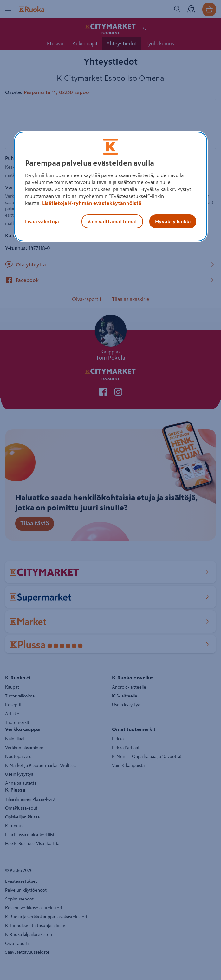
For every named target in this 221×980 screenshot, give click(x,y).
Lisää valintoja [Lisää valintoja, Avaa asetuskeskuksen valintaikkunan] (42, 221)
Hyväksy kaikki (173, 221)
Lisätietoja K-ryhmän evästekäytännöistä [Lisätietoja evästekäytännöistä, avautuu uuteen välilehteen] (92, 203)
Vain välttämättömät (112, 221)
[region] (111, 187)
